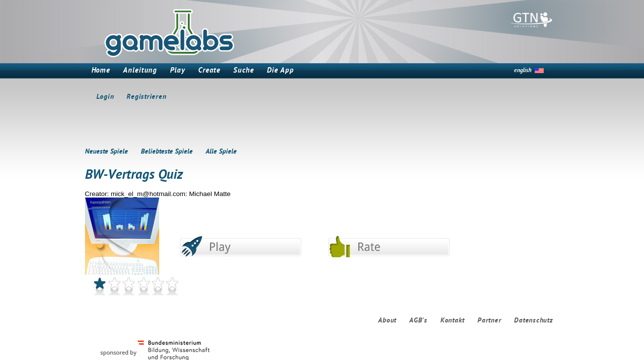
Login (105, 97)
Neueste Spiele (107, 152)
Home (101, 71)
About (387, 321)
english (523, 71)
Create (209, 71)
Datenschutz (533, 321)
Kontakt (452, 321)
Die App (280, 71)
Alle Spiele (221, 152)
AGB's (418, 321)
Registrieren (146, 97)
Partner (489, 321)
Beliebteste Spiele (167, 152)
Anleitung (140, 71)
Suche (244, 71)
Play (178, 71)
